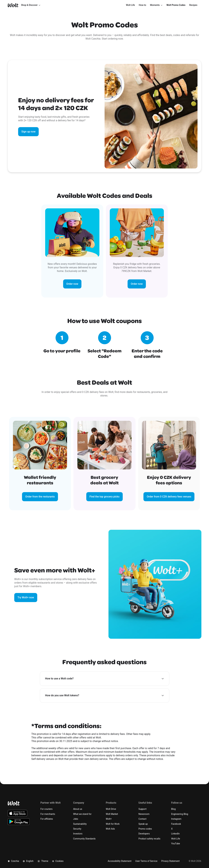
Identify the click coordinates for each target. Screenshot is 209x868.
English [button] (28, 861)
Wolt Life (176, 839)
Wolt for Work (113, 824)
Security (77, 829)
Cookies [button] (58, 861)
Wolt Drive (111, 809)
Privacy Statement (170, 861)
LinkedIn (175, 834)
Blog (173, 809)
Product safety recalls (149, 839)
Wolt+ (109, 819)
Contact (142, 819)
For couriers (46, 809)
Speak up (143, 824)
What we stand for (82, 814)
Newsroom (144, 814)
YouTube (175, 844)
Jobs (76, 819)
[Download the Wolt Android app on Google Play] (19, 822)
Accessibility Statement (119, 861)
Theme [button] (43, 861)
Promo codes (145, 829)
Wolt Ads (110, 829)
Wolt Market (112, 814)
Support (142, 809)
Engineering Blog (180, 814)
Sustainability (80, 824)
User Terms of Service (146, 861)
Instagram (176, 819)
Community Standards (84, 839)
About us (78, 809)
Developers (144, 834)
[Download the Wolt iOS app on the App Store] (17, 813)
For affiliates (47, 819)
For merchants (48, 814)
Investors (78, 834)
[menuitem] (130, 5)
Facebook (176, 824)
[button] (105, 679)
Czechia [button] (13, 861)
